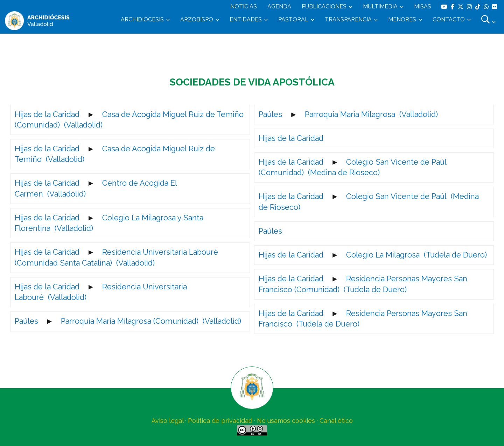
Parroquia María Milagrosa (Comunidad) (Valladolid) (151, 321)
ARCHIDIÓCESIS (142, 19)
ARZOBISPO (197, 19)
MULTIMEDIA (380, 6)
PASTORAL (293, 19)
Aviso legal (167, 421)
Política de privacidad (220, 421)
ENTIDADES (246, 19)
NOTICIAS (244, 6)
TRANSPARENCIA (348, 19)
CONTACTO (449, 19)
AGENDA (279, 6)
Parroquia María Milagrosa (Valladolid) (371, 114)
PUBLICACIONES (324, 6)
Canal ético (336, 421)
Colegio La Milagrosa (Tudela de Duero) (416, 255)
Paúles (26, 321)
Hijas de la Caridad (47, 114)
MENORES (402, 19)
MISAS (423, 6)
